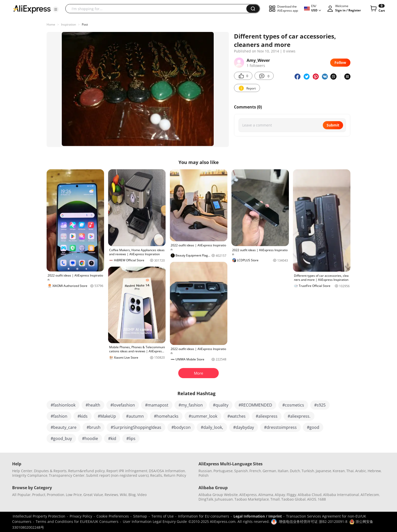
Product (39, 495)
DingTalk (206, 499)
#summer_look (203, 416)
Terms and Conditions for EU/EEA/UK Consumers (77, 521)
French (255, 471)
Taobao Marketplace (252, 499)
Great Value (93, 495)
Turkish (308, 471)
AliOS (312, 499)
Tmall (275, 499)
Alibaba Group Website (218, 495)
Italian (283, 471)
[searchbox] (158, 9)
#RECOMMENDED (255, 405)
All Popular (21, 495)
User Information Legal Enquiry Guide (155, 521)
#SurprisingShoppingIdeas (136, 427)
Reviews (111, 495)
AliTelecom (370, 495)
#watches (236, 416)
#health (93, 405)
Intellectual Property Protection (39, 516)
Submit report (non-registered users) (117, 475)
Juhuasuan (224, 499)
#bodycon (181, 427)
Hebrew (374, 471)
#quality (221, 405)
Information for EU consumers (204, 516)
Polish (204, 475)
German (269, 471)
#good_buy (61, 438)
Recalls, (157, 475)
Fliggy (291, 495)
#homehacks (166, 416)
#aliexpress (267, 416)
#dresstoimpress (280, 427)
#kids (83, 416)
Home (51, 24)
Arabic (361, 471)
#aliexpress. (299, 416)
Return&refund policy (86, 471)
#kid (112, 438)
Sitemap (140, 516)
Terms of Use (163, 516)
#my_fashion (191, 405)
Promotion (56, 495)
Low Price (74, 495)
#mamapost (157, 405)
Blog (132, 495)
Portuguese (223, 471)
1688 (322, 499)
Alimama (266, 495)
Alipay (280, 495)
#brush (94, 427)
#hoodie (90, 438)
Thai (350, 471)
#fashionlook (63, 405)
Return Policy (175, 475)
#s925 (320, 405)
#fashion (59, 416)
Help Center (22, 471)
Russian (205, 471)
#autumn (135, 416)
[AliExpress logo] (32, 9)
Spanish (241, 471)
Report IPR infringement (127, 471)
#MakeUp (107, 416)
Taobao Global (293, 499)
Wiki (123, 495)
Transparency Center (67, 475)
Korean (339, 471)
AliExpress (248, 495)
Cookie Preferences (113, 516)
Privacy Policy (81, 516)
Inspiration (68, 24)
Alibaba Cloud (310, 495)
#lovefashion (123, 405)
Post (85, 24)
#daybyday (244, 427)
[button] (56, 9)
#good (313, 427)
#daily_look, (212, 427)
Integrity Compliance (30, 475)
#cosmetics (293, 405)
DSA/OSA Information (167, 471)
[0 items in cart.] (377, 9)
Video (142, 495)
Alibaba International (341, 495)
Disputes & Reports (50, 471)
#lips (131, 438)
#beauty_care (64, 427)
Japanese (323, 471)
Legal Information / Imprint (258, 516)
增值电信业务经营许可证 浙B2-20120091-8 (313, 521)
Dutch (295, 471)
